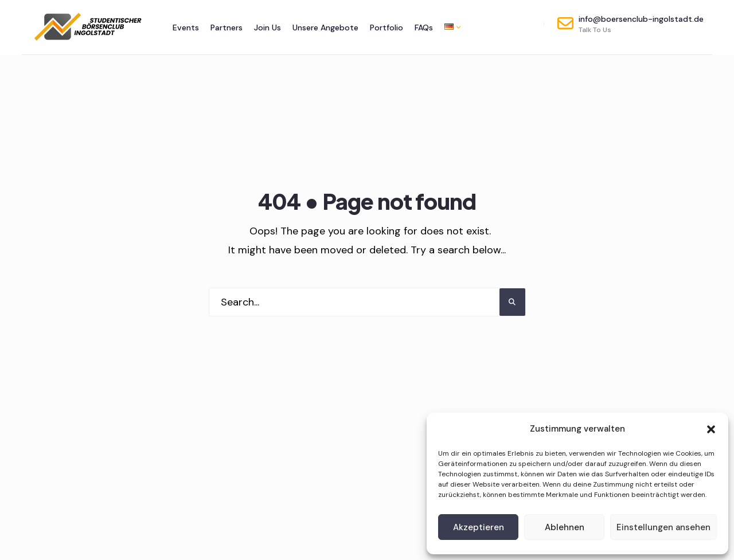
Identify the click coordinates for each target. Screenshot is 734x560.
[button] (711, 429)
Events (186, 28)
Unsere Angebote (325, 28)
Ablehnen (565, 527)
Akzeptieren (479, 527)
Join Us (268, 28)
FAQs (424, 28)
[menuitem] (450, 27)
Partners (227, 28)
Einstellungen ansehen (663, 527)
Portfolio (386, 28)
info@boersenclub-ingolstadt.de (630, 24)
